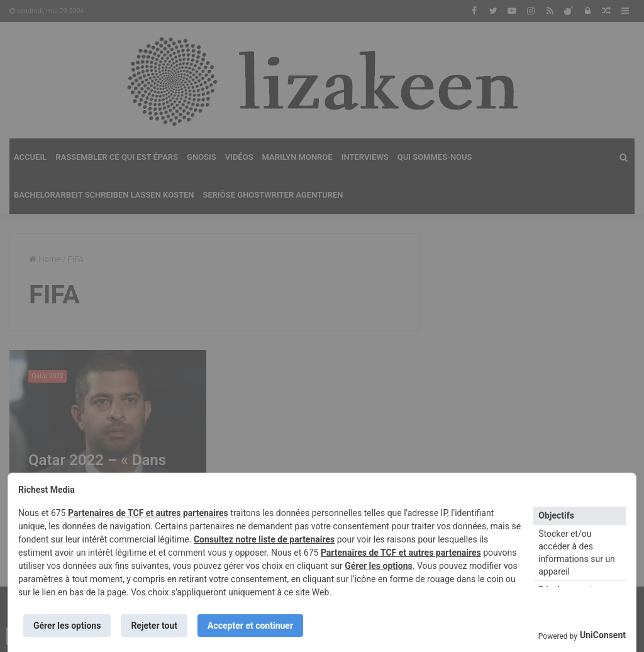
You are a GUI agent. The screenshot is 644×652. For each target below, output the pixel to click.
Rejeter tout (154, 626)
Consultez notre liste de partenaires (264, 539)
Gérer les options (378, 566)
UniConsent (603, 635)
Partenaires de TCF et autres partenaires (148, 513)
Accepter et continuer (250, 626)
